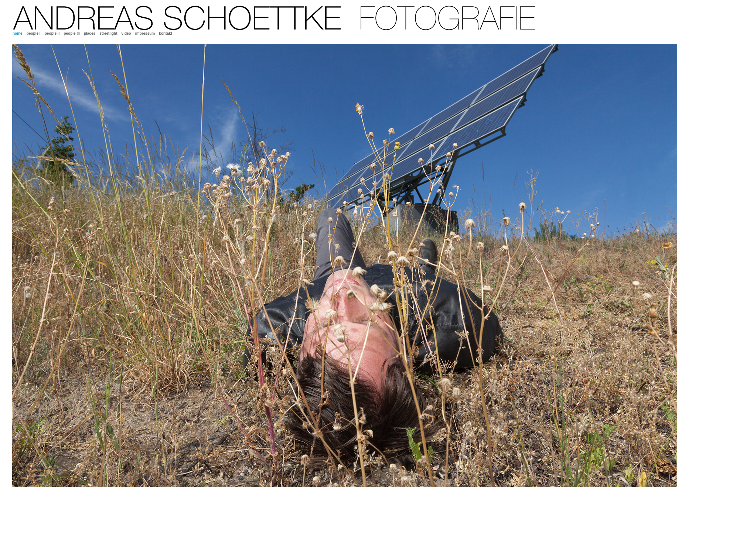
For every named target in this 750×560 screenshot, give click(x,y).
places (90, 33)
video (126, 33)
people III (71, 33)
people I (34, 33)
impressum (145, 33)
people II (52, 33)
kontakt (166, 33)
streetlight (108, 33)
